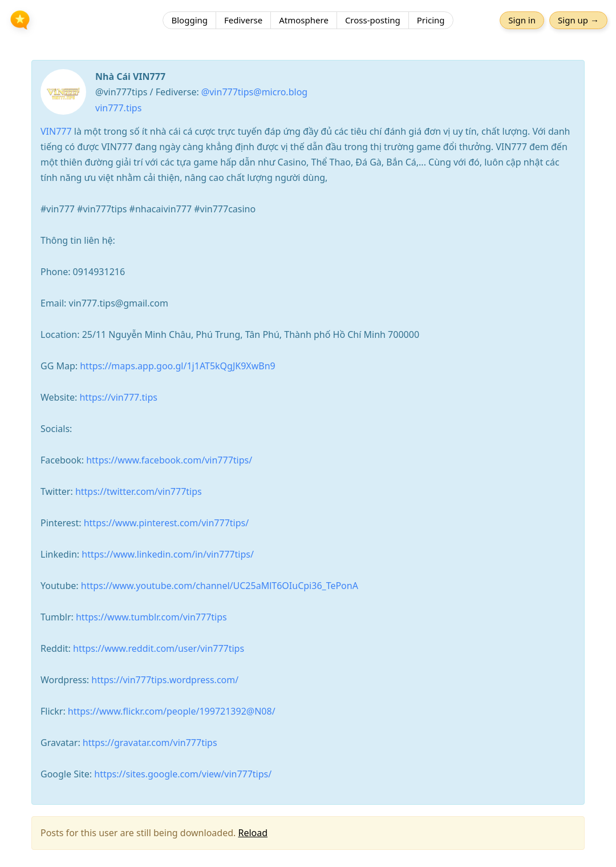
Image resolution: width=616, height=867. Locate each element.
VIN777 (56, 131)
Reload (253, 833)
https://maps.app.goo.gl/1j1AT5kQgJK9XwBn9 (178, 366)
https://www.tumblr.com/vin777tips (151, 617)
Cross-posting (373, 20)
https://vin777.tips (118, 397)
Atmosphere (304, 20)
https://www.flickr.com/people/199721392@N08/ (172, 711)
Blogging (189, 20)
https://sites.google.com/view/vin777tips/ (183, 774)
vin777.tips (118, 108)
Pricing (431, 20)
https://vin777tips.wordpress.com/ (165, 680)
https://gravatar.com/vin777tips (150, 743)
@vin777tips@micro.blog (254, 92)
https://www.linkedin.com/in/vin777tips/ (168, 554)
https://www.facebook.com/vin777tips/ (169, 460)
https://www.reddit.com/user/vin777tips (159, 648)
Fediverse (243, 20)
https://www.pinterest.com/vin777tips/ (166, 523)
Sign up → (578, 20)
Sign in (522, 20)
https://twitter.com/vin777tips (139, 491)
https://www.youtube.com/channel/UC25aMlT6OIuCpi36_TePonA (220, 586)
